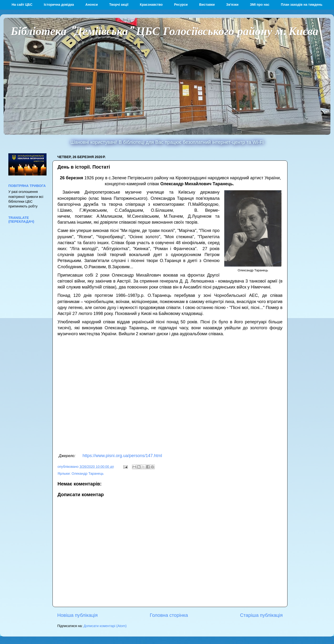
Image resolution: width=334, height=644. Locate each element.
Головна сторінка (169, 615)
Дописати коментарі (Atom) (105, 626)
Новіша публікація (77, 615)
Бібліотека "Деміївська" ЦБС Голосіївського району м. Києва (164, 31)
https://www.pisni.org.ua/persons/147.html (122, 456)
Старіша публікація (261, 615)
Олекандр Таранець (88, 474)
